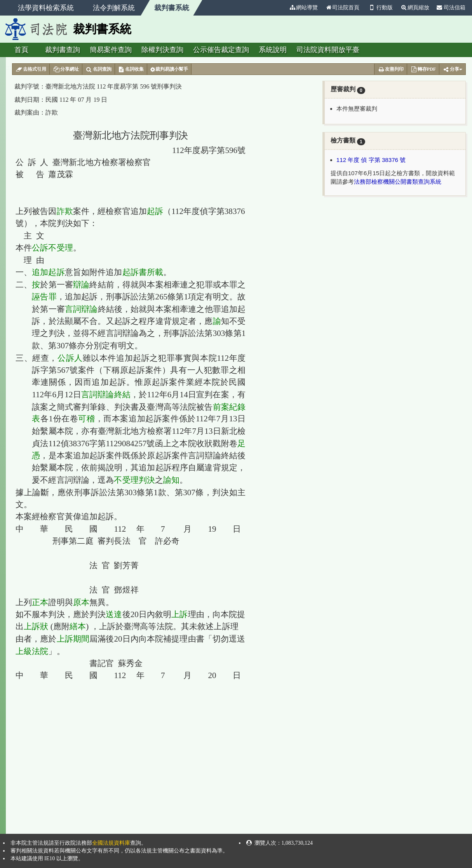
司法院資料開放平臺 (328, 50)
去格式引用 (31, 70)
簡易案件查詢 (111, 50)
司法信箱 (451, 8)
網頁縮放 (415, 8)
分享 (452, 70)
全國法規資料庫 (111, 843)
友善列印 (391, 70)
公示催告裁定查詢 (221, 50)
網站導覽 (303, 8)
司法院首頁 (342, 8)
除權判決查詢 (162, 50)
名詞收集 (131, 70)
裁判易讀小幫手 (169, 70)
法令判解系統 (114, 8)
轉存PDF (423, 70)
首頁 (21, 50)
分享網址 (66, 70)
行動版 (380, 8)
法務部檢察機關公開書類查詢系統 (398, 182)
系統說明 (273, 50)
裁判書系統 (172, 8)
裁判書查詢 (63, 50)
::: (282, 8)
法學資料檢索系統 (46, 8)
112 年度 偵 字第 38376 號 (371, 160)
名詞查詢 (98, 70)
